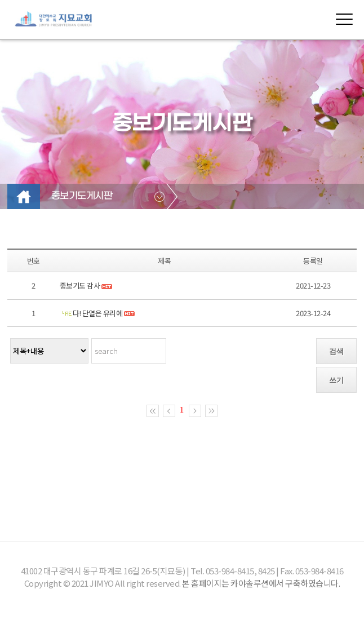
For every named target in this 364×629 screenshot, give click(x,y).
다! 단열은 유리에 (98, 313)
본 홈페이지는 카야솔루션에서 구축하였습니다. (261, 583)
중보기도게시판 (82, 196)
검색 (336, 351)
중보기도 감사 (80, 285)
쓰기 (336, 380)
